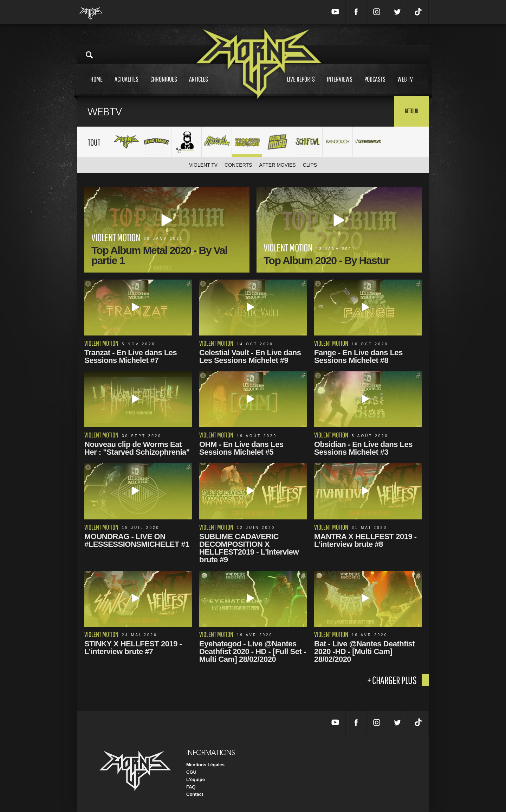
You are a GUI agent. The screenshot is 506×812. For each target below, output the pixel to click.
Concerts (238, 165)
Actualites (126, 86)
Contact (195, 794)
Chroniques (164, 86)
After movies (277, 165)
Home (96, 86)
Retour (411, 111)
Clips (310, 165)
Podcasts (375, 86)
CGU (191, 772)
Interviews (340, 86)
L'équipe (196, 779)
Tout (94, 142)
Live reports (301, 86)
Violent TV (203, 165)
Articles (199, 86)
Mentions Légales (205, 765)
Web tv (405, 86)
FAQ (191, 787)
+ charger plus (392, 680)
